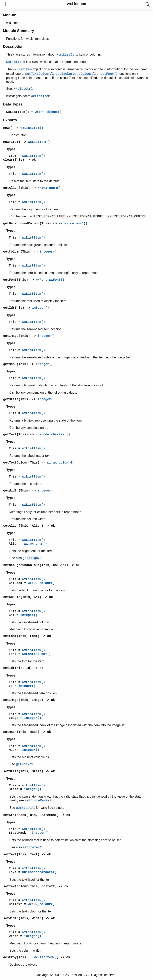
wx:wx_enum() (49, 188)
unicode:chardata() (39, 872)
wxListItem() (18, 112)
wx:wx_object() (48, 112)
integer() (48, 252)
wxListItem (40, 96)
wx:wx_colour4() (73, 224)
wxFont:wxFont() (50, 280)
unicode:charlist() (53, 435)
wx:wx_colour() (41, 583)
